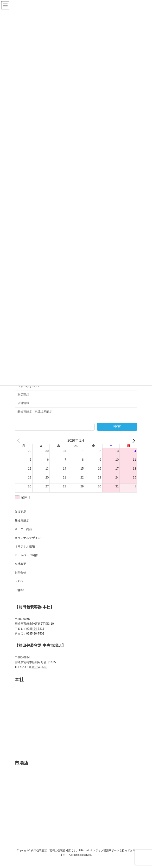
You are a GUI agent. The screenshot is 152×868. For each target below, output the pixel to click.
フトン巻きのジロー (31, 392)
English (19, 596)
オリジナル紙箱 (25, 552)
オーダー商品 (23, 535)
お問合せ (20, 578)
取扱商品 (23, 400)
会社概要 (20, 570)
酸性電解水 (22, 526)
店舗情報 (23, 409)
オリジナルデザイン (28, 544)
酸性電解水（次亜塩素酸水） (36, 417)
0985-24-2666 (38, 673)
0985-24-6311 (35, 635)
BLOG (19, 587)
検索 (117, 432)
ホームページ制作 (26, 561)
